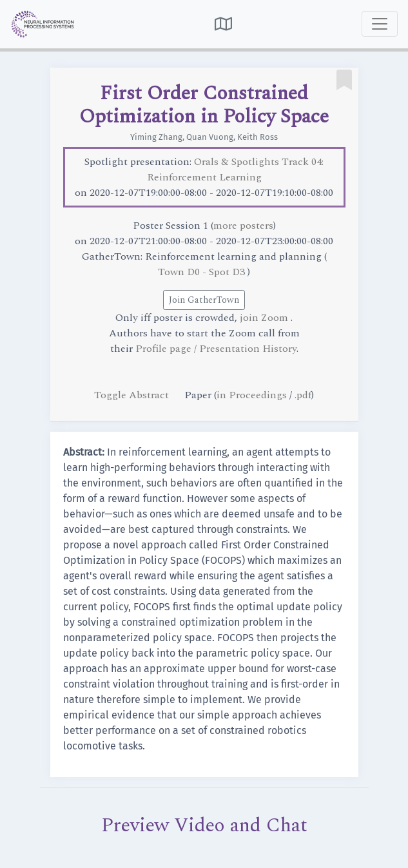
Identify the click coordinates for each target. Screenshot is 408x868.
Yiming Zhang (156, 137)
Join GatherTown (204, 300)
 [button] (223, 24)
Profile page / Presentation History (216, 349)
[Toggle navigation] (380, 24)
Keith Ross (257, 137)
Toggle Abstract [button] (133, 395)
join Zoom (265, 318)
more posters (243, 226)
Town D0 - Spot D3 (203, 272)
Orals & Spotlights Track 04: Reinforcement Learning (236, 169)
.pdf (303, 395)
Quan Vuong (210, 137)
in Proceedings (252, 395)
